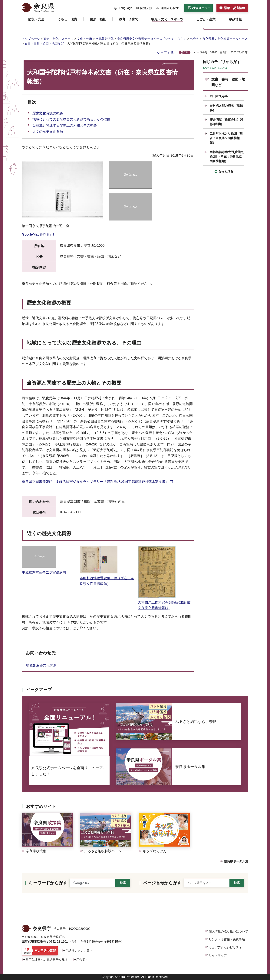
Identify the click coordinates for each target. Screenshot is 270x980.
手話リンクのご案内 (79, 951)
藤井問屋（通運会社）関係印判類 (226, 122)
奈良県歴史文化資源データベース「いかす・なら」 (152, 39)
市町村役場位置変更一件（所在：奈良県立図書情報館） (107, 578)
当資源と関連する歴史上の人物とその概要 (65, 125)
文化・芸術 (84, 39)
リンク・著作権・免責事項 (227, 939)
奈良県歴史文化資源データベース (225, 39)
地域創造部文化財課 (43, 665)
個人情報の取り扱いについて (228, 931)
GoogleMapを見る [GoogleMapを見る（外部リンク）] (36, 234)
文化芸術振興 (105, 39)
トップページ (31, 39)
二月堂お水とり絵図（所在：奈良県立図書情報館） (226, 138)
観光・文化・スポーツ (58, 39)
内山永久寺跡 (219, 96)
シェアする (165, 53)
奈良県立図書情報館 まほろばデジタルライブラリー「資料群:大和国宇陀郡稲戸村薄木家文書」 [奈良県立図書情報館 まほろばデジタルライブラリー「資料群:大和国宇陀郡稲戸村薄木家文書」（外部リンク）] (95, 482)
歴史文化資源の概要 (48, 113)
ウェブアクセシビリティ (225, 947)
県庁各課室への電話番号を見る (47, 960)
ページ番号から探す (162, 883)
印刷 (186, 52)
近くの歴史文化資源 (48, 132)
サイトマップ (218, 955)
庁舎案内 (82, 960)
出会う (194, 39)
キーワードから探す (48, 883)
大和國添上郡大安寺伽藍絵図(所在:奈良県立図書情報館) (164, 602)
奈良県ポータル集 (236, 861)
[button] (123, 8)
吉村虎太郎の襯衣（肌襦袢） (226, 108)
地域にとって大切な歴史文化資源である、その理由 (71, 119)
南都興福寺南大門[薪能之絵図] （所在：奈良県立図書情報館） (227, 157)
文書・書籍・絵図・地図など (44, 44)
